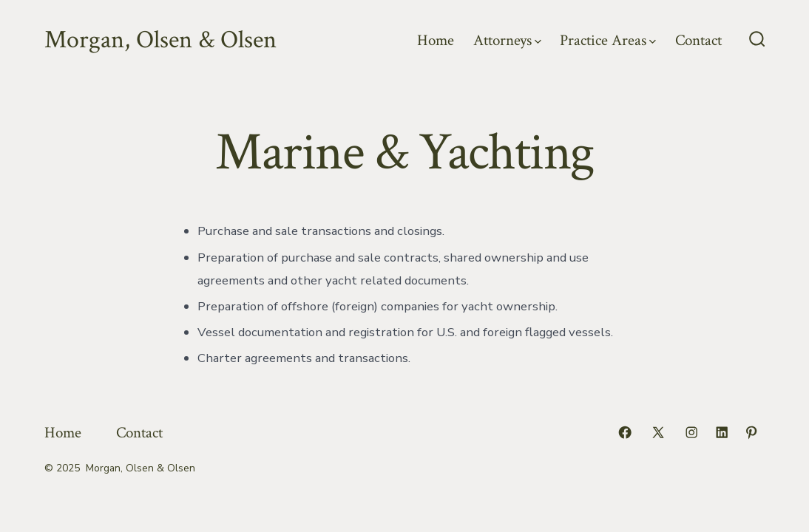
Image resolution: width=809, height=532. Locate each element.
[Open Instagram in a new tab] (691, 432)
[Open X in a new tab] (658, 432)
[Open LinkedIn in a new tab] (722, 432)
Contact (698, 40)
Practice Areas (608, 40)
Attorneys (507, 40)
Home (436, 40)
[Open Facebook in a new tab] (625, 432)
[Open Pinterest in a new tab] (751, 432)
